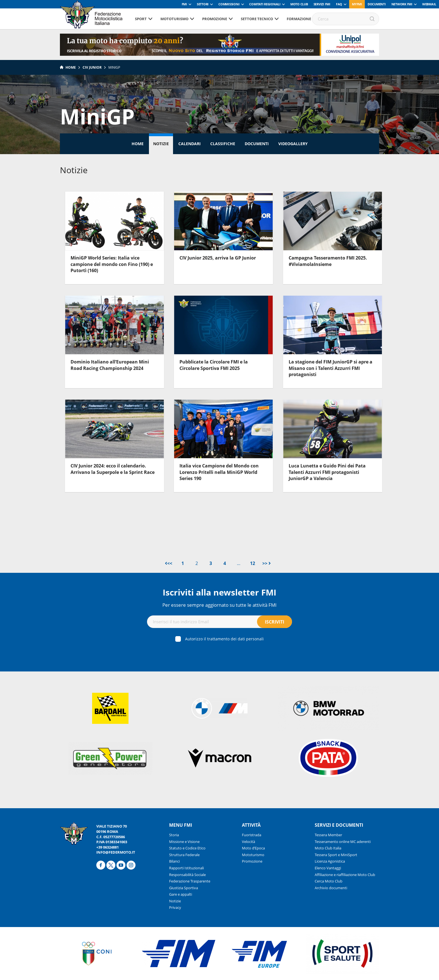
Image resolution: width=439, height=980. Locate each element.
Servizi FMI (322, 4)
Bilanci (174, 861)
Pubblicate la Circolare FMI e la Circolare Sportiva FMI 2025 (214, 365)
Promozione (215, 19)
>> (267, 563)
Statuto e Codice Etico (187, 848)
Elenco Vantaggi (328, 868)
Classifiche (223, 144)
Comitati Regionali (265, 4)
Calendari (190, 144)
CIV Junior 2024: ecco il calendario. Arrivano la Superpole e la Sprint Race (113, 469)
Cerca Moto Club (329, 881)
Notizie (161, 144)
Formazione (299, 19)
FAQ (339, 4)
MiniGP (114, 67)
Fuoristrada (252, 835)
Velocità (248, 842)
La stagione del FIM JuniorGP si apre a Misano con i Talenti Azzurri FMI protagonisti (331, 368)
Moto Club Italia (328, 848)
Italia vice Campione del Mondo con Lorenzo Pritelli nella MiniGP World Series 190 (219, 472)
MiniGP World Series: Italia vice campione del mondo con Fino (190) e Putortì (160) (112, 264)
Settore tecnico (257, 19)
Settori (203, 4)
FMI (184, 4)
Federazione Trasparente (190, 881)
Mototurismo (174, 19)
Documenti (377, 4)
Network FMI (402, 4)
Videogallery (293, 144)
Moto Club (299, 4)
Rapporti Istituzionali (186, 868)
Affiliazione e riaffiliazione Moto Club (345, 875)
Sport (141, 19)
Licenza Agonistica (330, 861)
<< (169, 563)
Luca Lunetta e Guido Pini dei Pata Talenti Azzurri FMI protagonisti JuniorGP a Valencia (327, 472)
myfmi (357, 4)
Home (71, 67)
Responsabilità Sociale (187, 875)
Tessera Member (328, 835)
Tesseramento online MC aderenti (343, 842)
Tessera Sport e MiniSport (336, 855)
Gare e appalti (181, 894)
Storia (174, 835)
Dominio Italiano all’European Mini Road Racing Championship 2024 (110, 365)
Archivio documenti (331, 888)
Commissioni (229, 4)
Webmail (429, 4)
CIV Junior (92, 67)
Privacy (175, 907)
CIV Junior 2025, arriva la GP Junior (218, 258)
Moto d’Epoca (253, 848)
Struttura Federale (184, 855)
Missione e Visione (184, 842)
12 (253, 563)
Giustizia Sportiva (184, 888)
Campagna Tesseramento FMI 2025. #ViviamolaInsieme (328, 261)
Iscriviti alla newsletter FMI (219, 592)
